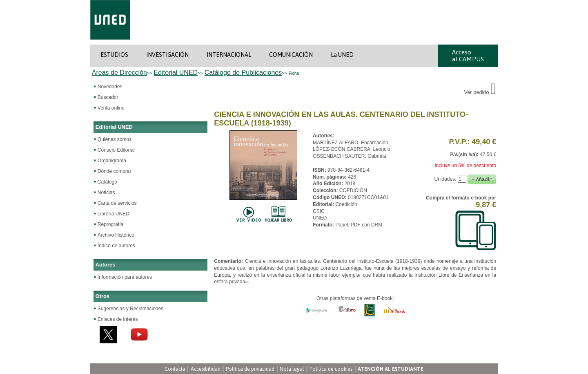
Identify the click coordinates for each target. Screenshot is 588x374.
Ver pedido (480, 92)
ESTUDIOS (114, 55)
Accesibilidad (206, 369)
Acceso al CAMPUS (468, 56)
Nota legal (292, 369)
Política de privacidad (250, 369)
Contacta (175, 369)
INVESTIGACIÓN (167, 55)
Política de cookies (331, 369)
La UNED (342, 55)
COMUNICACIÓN (291, 55)
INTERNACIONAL (229, 55)
